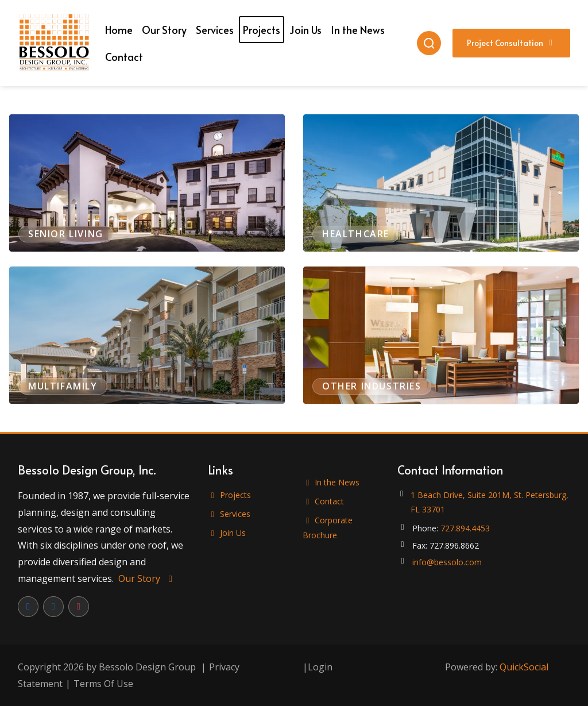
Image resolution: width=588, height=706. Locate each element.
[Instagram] (79, 607)
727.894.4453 (465, 528)
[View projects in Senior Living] (147, 183)
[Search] (429, 43)
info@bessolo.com (447, 562)
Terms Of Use (103, 684)
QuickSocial (524, 667)
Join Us (227, 533)
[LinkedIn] (53, 607)
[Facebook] (28, 607)
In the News (331, 482)
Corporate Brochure (328, 527)
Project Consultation (512, 43)
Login (320, 667)
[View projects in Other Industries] (441, 335)
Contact (324, 501)
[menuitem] (119, 30)
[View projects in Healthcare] (441, 183)
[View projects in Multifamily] (147, 335)
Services (229, 514)
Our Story (147, 578)
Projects (230, 495)
